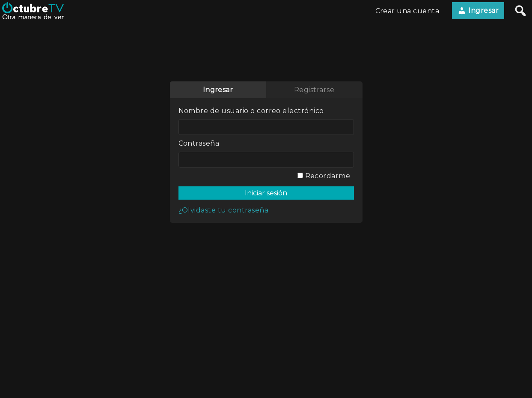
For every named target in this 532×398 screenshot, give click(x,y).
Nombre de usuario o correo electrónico (251, 111)
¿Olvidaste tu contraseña (224, 210)
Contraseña (199, 143)
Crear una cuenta (407, 11)
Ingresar (478, 11)
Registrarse (314, 90)
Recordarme (324, 176)
